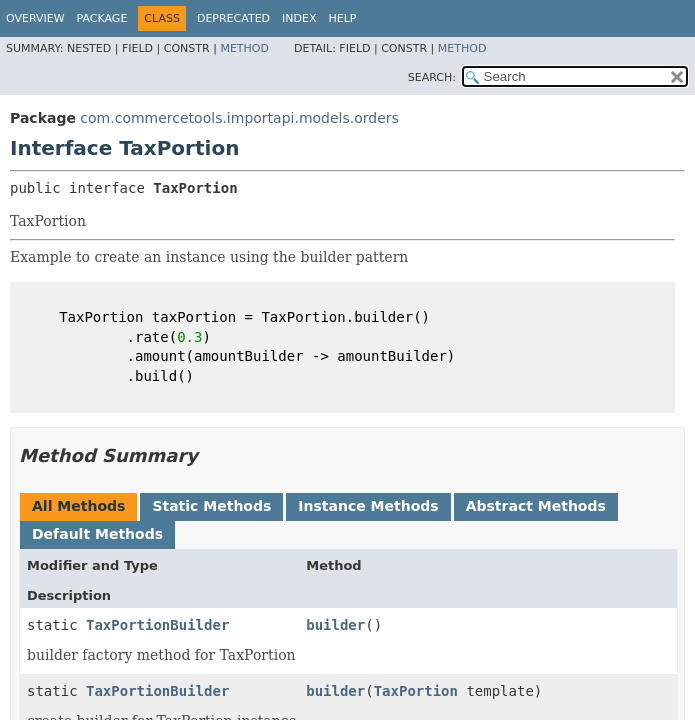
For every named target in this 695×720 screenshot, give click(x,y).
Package (102, 18)
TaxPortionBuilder (157, 625)
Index (299, 18)
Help (343, 18)
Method (244, 48)
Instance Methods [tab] (368, 506)
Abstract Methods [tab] (536, 506)
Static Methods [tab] (211, 506)
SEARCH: (432, 77)
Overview (35, 18)
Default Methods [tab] (97, 534)
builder (335, 625)
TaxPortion (416, 691)
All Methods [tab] (78, 506)
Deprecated (233, 18)
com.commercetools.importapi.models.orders (239, 118)
